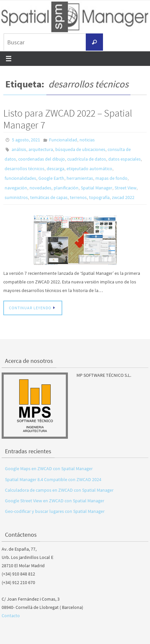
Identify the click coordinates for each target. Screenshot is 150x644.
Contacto (11, 616)
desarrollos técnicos (25, 169)
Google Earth (51, 178)
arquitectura (41, 149)
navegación (16, 188)
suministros (16, 197)
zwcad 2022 (123, 197)
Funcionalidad (63, 140)
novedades (40, 188)
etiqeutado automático (89, 169)
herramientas (80, 178)
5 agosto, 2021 (26, 140)
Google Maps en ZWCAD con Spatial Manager (49, 469)
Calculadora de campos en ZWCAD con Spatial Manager (59, 490)
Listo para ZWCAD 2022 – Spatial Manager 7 (68, 119)
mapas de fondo (111, 178)
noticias (87, 140)
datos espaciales (125, 159)
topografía (99, 197)
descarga (55, 169)
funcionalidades (20, 178)
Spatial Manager (97, 188)
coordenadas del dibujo (42, 159)
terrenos (78, 197)
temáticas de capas (49, 197)
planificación (66, 188)
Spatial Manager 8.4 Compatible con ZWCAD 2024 (53, 479)
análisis (19, 149)
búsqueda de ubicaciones (80, 149)
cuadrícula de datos (87, 159)
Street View (125, 188)
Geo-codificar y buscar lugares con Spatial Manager (55, 511)
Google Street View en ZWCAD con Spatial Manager (55, 501)
